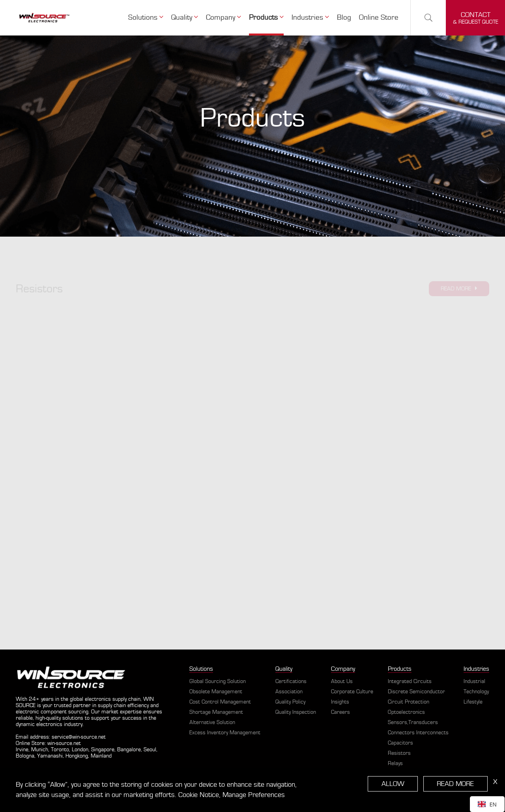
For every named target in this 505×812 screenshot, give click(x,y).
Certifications (291, 681)
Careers (340, 712)
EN (487, 804)
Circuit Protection (409, 702)
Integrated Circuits (410, 681)
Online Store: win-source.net (48, 743)
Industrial (474, 681)
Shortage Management (216, 712)
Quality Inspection (296, 712)
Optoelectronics (406, 712)
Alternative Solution (212, 722)
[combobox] (487, 804)
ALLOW (393, 784)
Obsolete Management (216, 692)
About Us (342, 681)
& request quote (476, 18)
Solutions (146, 17)
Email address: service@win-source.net (61, 737)
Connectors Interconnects (418, 733)
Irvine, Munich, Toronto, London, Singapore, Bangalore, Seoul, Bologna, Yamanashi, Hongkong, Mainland (87, 753)
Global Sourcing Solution (218, 681)
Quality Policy (290, 702)
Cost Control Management (220, 702)
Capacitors (400, 743)
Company (224, 17)
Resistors (399, 753)
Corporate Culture (352, 692)
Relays (395, 763)
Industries (310, 17)
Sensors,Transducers (413, 722)
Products (266, 17)
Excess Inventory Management (225, 733)
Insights (340, 702)
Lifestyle (473, 702)
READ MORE (455, 784)
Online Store (379, 18)
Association (289, 692)
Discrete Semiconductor (416, 692)
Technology (476, 692)
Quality (185, 17)
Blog (344, 18)
